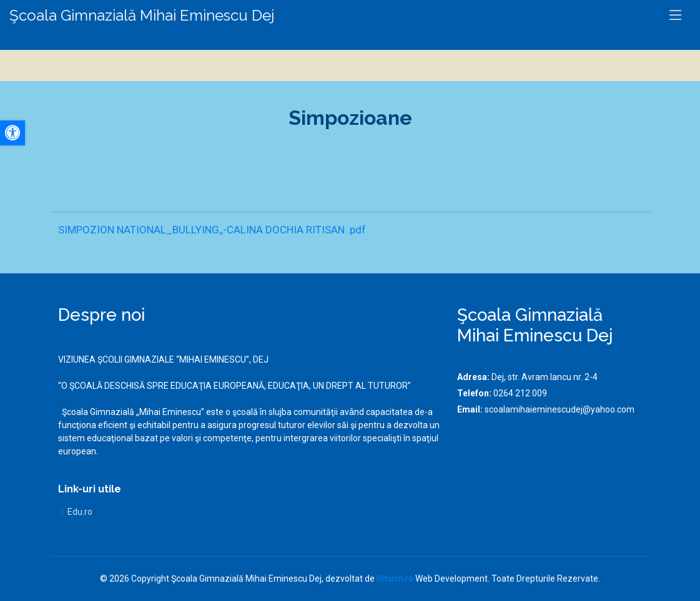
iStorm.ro (395, 579)
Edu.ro (80, 512)
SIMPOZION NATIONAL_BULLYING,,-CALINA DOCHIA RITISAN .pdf (212, 230)
